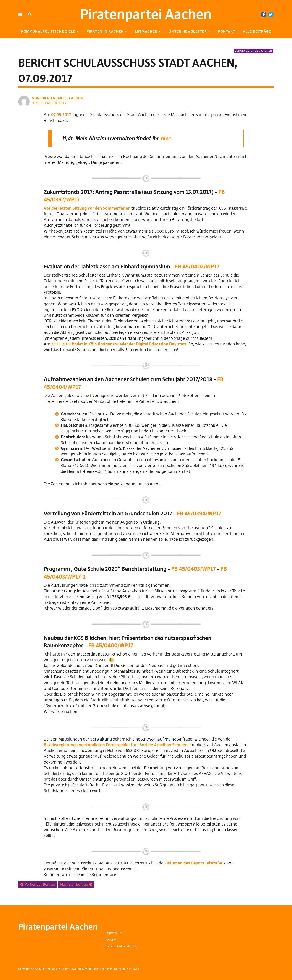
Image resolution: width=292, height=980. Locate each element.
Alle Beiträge (257, 31)
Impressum (113, 933)
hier (165, 138)
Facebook (264, 14)
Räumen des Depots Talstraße (194, 863)
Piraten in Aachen (105, 31)
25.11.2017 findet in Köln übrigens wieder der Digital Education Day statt (119, 344)
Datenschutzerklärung (121, 946)
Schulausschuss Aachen (253, 51)
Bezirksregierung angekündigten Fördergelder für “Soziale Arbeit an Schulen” (117, 745)
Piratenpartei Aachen (146, 14)
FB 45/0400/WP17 (111, 645)
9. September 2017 (49, 103)
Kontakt (227, 31)
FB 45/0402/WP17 (197, 266)
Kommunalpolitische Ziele (48, 31)
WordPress (92, 969)
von (58, 98)
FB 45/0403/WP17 (194, 569)
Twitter (271, 14)
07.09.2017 (61, 114)
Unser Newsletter (188, 31)
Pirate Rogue (118, 969)
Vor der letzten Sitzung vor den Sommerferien (87, 208)
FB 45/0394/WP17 (199, 513)
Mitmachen (146, 31)
